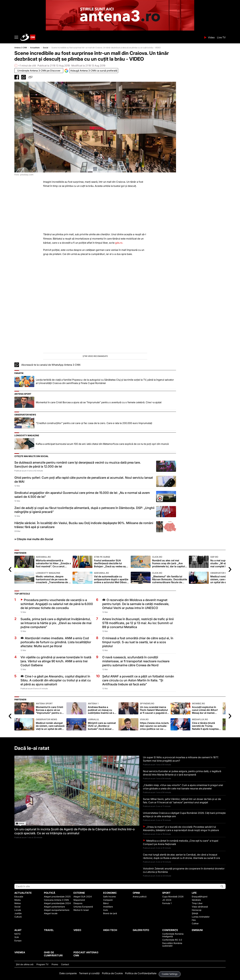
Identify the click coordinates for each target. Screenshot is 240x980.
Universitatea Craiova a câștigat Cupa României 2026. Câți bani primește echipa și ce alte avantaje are (184, 815)
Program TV (42, 964)
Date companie (68, 973)
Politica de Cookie (112, 973)
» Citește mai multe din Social (34, 539)
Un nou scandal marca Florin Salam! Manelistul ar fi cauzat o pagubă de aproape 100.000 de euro (154, 708)
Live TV (221, 37)
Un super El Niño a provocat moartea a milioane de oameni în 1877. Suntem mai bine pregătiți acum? (181, 759)
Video (211, 37)
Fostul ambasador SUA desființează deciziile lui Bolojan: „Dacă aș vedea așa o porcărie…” (112, 562)
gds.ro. (119, 243)
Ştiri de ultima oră (25, 964)
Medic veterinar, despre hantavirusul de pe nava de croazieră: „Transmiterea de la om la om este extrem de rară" (53, 578)
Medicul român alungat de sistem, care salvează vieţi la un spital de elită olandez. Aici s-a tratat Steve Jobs (50, 724)
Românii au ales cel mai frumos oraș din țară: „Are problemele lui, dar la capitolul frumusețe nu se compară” (170, 562)
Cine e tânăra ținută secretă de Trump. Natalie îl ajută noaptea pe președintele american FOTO (206, 724)
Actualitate (35, 48)
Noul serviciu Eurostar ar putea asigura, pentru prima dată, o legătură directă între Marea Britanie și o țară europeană (182, 773)
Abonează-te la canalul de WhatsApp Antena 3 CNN (51, 365)
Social (46, 48)
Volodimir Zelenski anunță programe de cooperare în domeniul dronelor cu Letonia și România (184, 870)
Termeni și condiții (89, 973)
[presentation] (10, 569)
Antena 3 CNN (21, 48)
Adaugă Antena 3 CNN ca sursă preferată (94, 71)
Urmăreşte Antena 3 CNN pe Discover (39, 71)
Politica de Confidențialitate (141, 973)
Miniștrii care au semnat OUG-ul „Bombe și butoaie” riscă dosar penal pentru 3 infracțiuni (102, 724)
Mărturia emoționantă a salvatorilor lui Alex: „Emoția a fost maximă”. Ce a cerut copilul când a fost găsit (53, 562)
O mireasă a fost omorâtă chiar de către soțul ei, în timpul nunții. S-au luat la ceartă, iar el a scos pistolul (138, 642)
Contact (65, 964)
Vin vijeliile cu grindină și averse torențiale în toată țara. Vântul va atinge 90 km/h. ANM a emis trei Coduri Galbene (56, 661)
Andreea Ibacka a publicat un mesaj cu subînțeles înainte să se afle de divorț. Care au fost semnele (102, 708)
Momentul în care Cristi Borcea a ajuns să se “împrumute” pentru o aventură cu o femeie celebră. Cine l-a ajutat (99, 402)
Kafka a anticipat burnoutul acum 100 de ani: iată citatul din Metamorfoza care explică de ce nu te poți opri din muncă (102, 444)
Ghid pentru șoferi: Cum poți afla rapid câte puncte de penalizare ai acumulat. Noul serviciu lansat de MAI (84, 480)
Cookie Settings (170, 974)
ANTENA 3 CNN (111, 37)
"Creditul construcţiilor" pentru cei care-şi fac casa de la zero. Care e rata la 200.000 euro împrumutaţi (94, 423)
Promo (55, 964)
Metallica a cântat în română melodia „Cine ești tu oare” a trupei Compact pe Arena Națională (181, 842)
